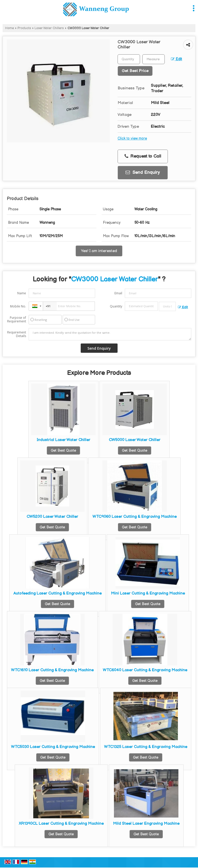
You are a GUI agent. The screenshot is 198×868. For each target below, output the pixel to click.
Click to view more (132, 139)
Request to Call (143, 156)
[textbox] (154, 59)
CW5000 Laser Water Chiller (135, 440)
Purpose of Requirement (17, 320)
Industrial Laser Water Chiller (63, 440)
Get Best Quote (63, 450)
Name (22, 293)
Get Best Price (135, 71)
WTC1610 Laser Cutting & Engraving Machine (52, 670)
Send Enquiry (143, 173)
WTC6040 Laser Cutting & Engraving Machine (145, 670)
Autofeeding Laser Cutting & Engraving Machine (57, 593)
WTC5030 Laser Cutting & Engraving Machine (53, 747)
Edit (176, 59)
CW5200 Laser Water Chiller (52, 517)
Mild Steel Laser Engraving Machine (146, 824)
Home (10, 28)
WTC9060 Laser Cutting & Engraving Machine (135, 517)
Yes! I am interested (99, 251)
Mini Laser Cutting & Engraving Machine (148, 593)
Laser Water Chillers (49, 28)
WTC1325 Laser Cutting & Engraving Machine (146, 747)
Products (24, 28)
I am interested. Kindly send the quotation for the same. (110, 334)
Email (118, 293)
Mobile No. (18, 306)
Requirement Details (17, 334)
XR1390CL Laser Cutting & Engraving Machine (61, 824)
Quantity (116, 306)
